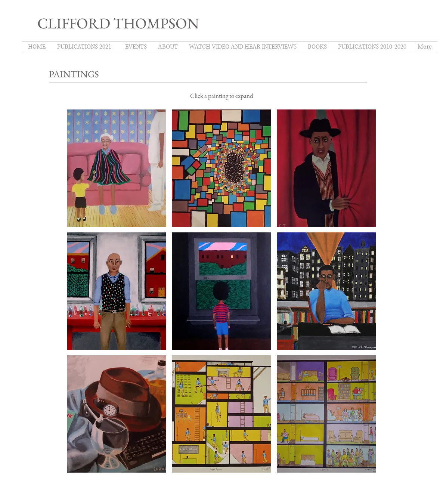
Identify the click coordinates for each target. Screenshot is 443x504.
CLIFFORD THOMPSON (118, 23)
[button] (117, 168)
